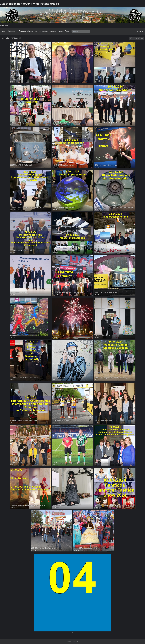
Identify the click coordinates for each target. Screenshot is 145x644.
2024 (13, 38)
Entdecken (12, 31)
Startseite (5, 38)
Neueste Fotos (64, 31)
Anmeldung (140, 31)
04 (17, 38)
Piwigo (76, 642)
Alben (4, 31)
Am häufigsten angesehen (46, 31)
